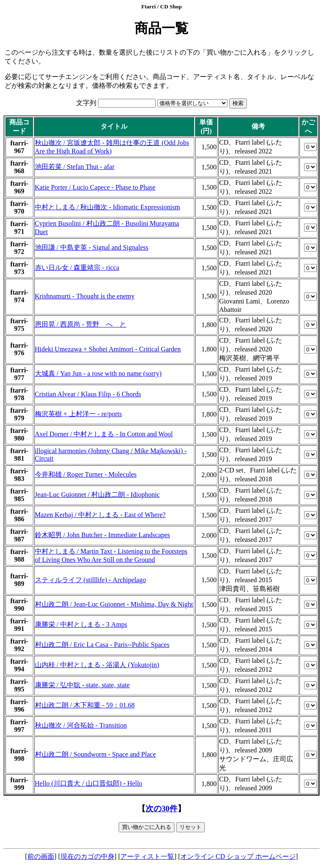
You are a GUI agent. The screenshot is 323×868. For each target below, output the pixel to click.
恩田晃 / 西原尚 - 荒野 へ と (81, 324)
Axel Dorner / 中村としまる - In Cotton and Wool (104, 434)
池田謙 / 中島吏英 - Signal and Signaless (92, 247)
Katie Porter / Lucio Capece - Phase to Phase (95, 187)
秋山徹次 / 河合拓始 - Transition (81, 725)
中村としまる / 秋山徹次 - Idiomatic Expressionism (107, 207)
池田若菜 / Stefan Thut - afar (75, 167)
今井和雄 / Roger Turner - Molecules (86, 474)
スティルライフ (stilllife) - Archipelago (90, 580)
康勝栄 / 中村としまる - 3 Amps (81, 624)
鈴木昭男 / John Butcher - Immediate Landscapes (103, 535)
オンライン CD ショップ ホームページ (238, 856)
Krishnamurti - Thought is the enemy (85, 296)
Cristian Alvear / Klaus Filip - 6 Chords (88, 394)
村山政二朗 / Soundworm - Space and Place (95, 754)
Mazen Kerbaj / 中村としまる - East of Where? (100, 515)
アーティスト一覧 (147, 856)
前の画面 (41, 856)
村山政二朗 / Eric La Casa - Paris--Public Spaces (102, 645)
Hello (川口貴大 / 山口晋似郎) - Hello (89, 783)
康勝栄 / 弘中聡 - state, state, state (82, 685)
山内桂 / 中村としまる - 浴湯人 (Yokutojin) (97, 665)
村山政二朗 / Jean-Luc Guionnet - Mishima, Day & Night (114, 604)
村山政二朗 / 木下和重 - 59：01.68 (85, 705)
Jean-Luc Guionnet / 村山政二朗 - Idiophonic (97, 495)
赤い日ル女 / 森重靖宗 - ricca (77, 268)
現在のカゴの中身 (87, 856)
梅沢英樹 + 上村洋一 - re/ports (78, 414)
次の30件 (161, 809)
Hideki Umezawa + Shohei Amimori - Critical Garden (108, 349)
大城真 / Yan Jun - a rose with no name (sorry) (98, 373)
